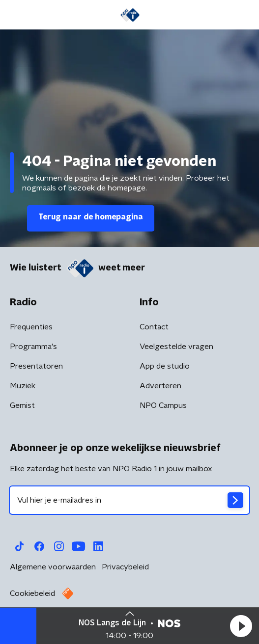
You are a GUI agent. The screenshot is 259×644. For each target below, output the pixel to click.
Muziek (23, 386)
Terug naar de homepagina (91, 217)
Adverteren (160, 386)
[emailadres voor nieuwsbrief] (129, 500)
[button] (241, 626)
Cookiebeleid (32, 593)
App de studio (165, 366)
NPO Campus (163, 405)
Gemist (22, 405)
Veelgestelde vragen (176, 347)
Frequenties (31, 327)
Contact (154, 327)
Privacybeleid (125, 567)
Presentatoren (36, 366)
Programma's (33, 347)
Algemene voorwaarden (53, 567)
